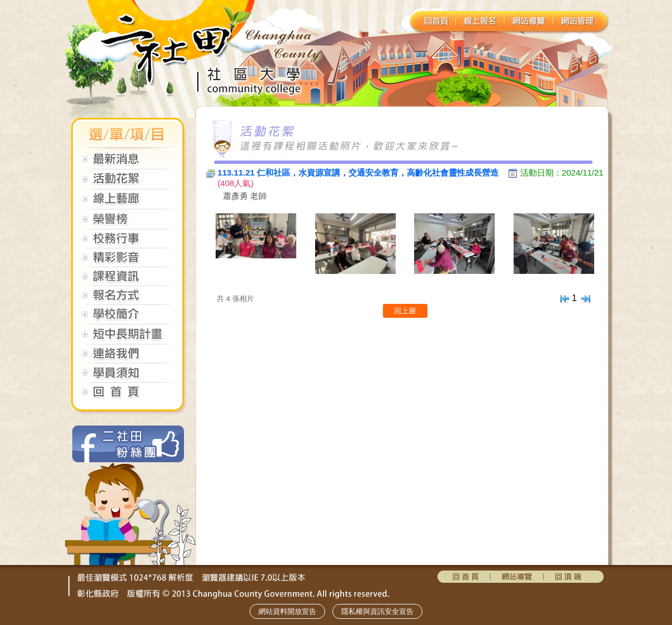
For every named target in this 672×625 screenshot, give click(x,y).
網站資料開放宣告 (287, 611)
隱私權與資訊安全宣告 (377, 611)
